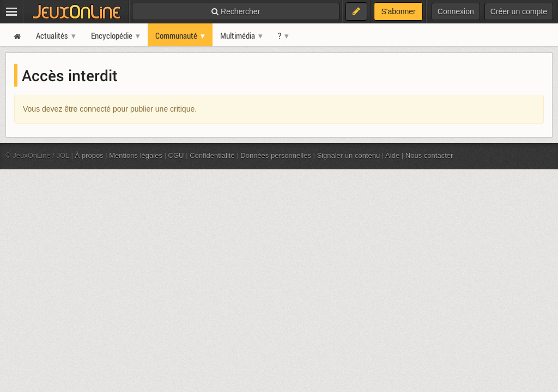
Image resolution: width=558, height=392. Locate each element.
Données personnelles (276, 155)
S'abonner (398, 11)
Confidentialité (212, 155)
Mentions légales (136, 155)
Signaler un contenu (348, 155)
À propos (89, 155)
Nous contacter (429, 155)
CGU (176, 155)
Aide (392, 155)
